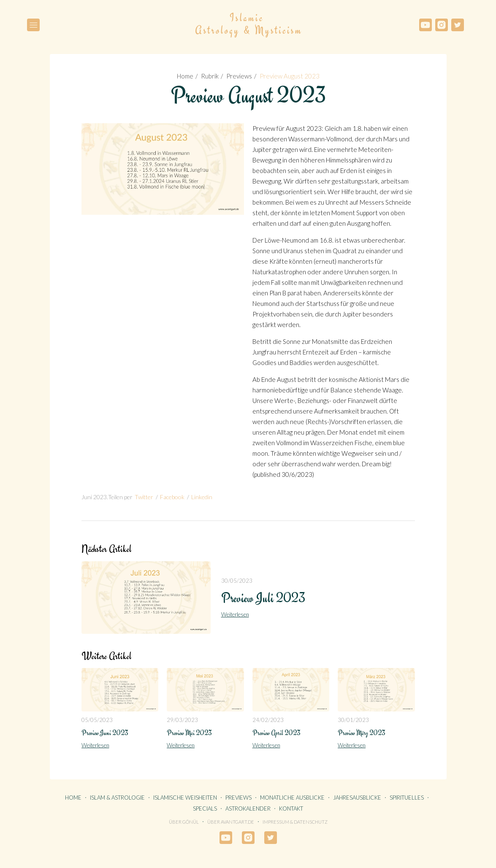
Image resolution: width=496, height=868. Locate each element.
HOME (73, 798)
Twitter (144, 497)
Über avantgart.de (231, 822)
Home (185, 76)
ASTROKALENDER (248, 809)
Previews (239, 76)
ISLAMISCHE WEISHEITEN (185, 798)
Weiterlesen (235, 614)
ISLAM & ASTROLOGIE (117, 798)
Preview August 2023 (290, 76)
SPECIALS (205, 809)
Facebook (172, 497)
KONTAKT (291, 809)
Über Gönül (184, 822)
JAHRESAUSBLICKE (357, 798)
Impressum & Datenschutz (295, 822)
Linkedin (202, 497)
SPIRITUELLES (407, 798)
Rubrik (210, 76)
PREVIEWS (239, 798)
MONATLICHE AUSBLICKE (292, 798)
